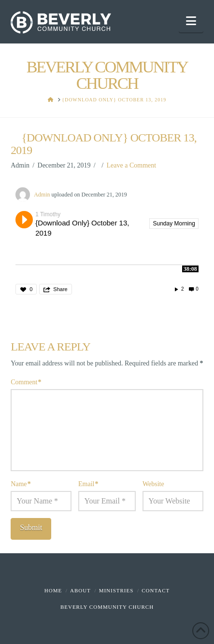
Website (153, 484)
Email (88, 484)
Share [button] (60, 289)
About (80, 590)
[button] (191, 21)
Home (53, 590)
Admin (42, 195)
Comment (26, 382)
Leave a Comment (132, 165)
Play (24, 220)
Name (21, 484)
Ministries (116, 590)
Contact (156, 590)
